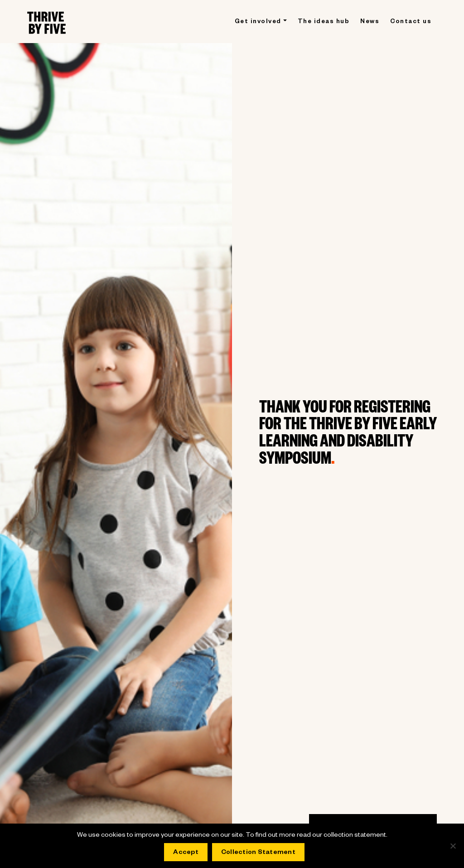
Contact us (411, 22)
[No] (453, 846)
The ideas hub (324, 22)
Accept (186, 853)
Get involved (258, 22)
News (370, 22)
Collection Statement (258, 853)
